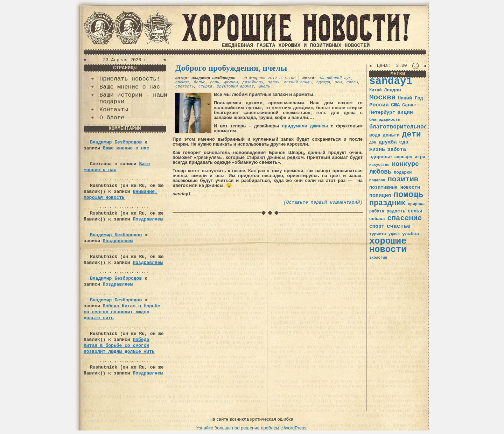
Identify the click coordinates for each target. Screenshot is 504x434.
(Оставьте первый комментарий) (323, 202)
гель (215, 82)
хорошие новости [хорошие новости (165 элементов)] (388, 246)
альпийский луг (335, 78)
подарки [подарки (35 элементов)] (403, 173)
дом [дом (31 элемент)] (373, 142)
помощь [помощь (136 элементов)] (408, 195)
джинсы (231, 82)
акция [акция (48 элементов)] (405, 112)
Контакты (114, 110)
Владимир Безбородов (116, 142)
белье (200, 82)
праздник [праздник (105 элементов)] (387, 203)
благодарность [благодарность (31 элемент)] (385, 120)
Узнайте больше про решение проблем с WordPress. (252, 428)
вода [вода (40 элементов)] (375, 135)
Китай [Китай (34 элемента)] (376, 90)
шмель (264, 86)
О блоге (112, 118)
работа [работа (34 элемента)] (377, 211)
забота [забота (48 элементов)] (397, 149)
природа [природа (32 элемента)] (416, 204)
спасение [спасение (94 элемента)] (404, 218)
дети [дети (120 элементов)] (411, 134)
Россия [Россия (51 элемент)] (379, 105)
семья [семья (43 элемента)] (415, 211)
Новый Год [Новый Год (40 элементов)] (410, 98)
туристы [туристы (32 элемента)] (378, 234)
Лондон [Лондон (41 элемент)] (392, 90)
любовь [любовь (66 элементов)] (380, 172)
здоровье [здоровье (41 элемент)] (381, 157)
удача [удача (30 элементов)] (394, 234)
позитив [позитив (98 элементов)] (403, 179)
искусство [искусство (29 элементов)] (379, 165)
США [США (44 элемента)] (395, 105)
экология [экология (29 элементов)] (378, 258)
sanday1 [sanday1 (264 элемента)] (391, 81)
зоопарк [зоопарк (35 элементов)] (403, 157)
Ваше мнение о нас (130, 87)
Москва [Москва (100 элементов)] (383, 97)
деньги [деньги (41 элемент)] (391, 135)
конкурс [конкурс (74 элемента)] (405, 164)
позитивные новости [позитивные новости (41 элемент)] (395, 187)
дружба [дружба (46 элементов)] (388, 142)
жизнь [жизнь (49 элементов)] (377, 149)
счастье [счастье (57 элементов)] (399, 226)
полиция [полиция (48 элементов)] (380, 196)
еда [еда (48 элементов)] (404, 142)
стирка (205, 86)
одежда (323, 82)
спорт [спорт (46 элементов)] (377, 226)
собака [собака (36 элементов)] (377, 219)
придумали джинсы (305, 126)
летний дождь (298, 82)
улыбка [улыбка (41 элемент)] (411, 234)
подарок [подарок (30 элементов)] (377, 180)
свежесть (185, 86)
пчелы (352, 82)
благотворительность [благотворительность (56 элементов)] (402, 127)
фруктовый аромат (236, 86)
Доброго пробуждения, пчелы (231, 68)
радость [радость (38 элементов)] (396, 211)
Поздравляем (148, 219)
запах (274, 82)
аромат (182, 82)
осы (338, 82)
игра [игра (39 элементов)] (420, 157)
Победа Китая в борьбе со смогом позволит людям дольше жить (122, 312)
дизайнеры (253, 82)
